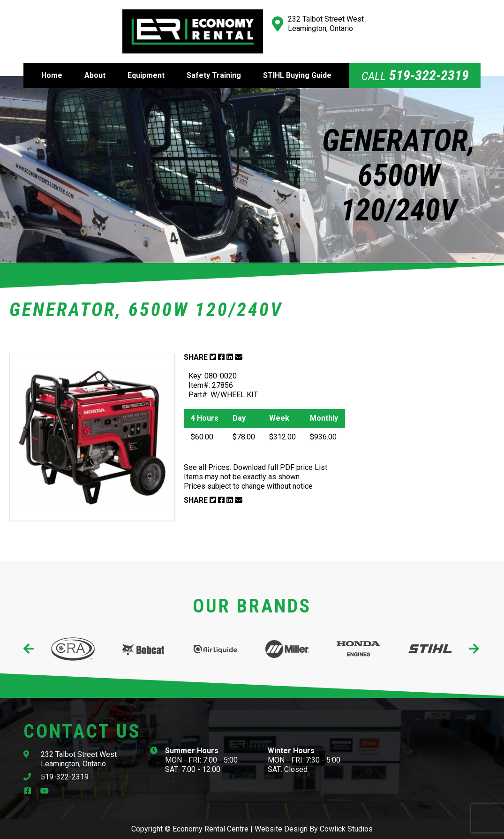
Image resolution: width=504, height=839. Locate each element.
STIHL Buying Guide (297, 75)
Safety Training (214, 75)
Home (52, 75)
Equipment (146, 75)
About (95, 75)
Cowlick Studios (346, 829)
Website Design (281, 829)
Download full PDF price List (280, 467)
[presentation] (29, 649)
